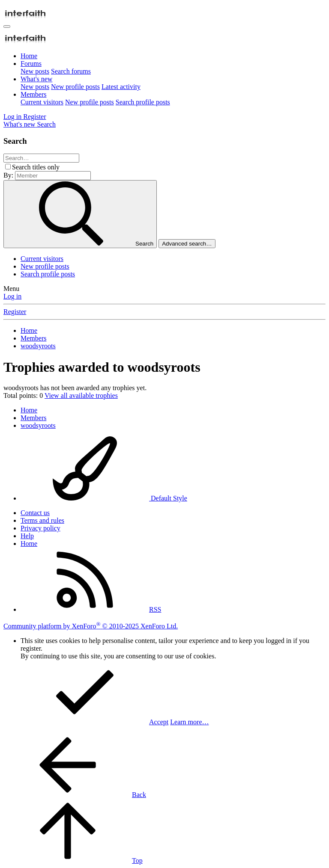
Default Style (104, 498)
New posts (35, 71)
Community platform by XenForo (91, 626)
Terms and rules (42, 520)
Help (27, 536)
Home (29, 56)
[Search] (46, 124)
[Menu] (7, 27)
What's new (36, 79)
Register (15, 312)
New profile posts (75, 87)
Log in (12, 296)
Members (33, 94)
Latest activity (121, 87)
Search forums (71, 71)
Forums (31, 64)
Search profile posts (143, 102)
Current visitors (42, 102)
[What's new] (20, 124)
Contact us (35, 513)
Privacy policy (40, 528)
